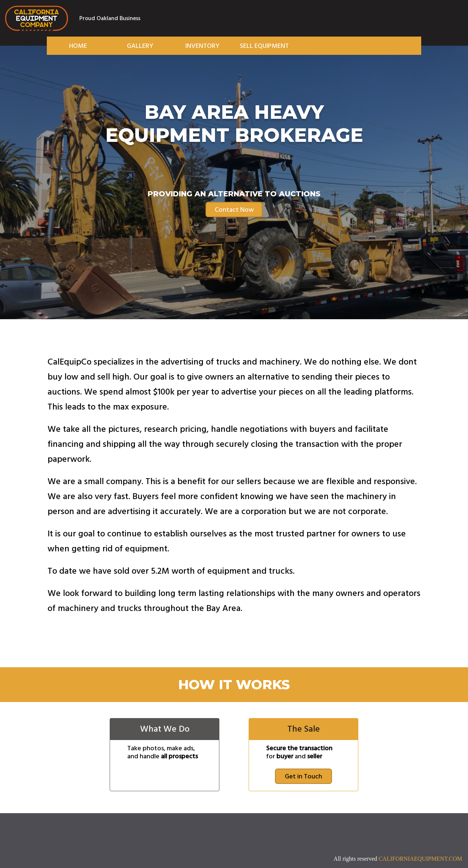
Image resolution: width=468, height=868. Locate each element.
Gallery (140, 46)
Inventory (202, 46)
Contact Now (234, 210)
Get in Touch (303, 776)
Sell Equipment (264, 46)
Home (78, 46)
